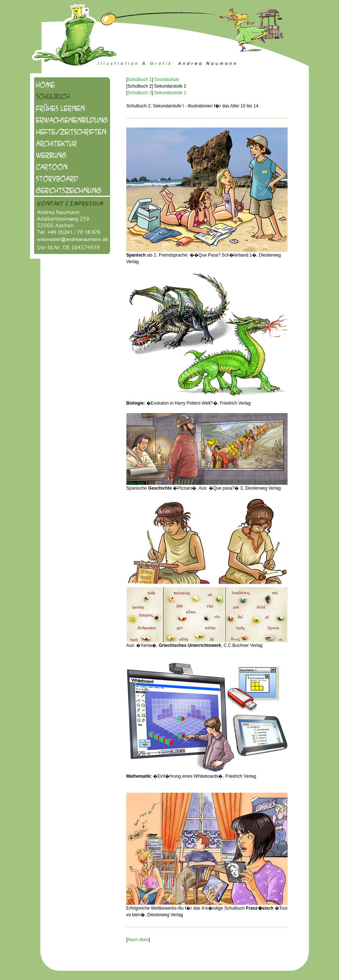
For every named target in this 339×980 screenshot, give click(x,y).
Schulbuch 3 (139, 93)
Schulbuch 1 (139, 80)
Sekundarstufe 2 (170, 93)
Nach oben (138, 940)
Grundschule (167, 80)
